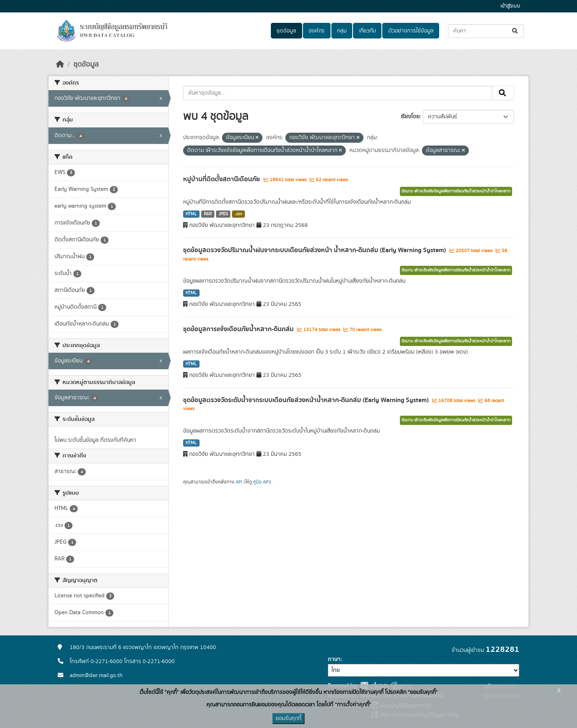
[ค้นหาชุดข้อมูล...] (486, 31)
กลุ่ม (342, 31)
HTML (191, 214)
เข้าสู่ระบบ (510, 6)
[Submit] (515, 31)
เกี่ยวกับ (367, 31)
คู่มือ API (261, 482)
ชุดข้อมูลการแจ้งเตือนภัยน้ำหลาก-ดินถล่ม (239, 329)
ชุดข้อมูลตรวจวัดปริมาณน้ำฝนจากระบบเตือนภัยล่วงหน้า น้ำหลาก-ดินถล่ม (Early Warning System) (315, 250)
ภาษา (334, 659)
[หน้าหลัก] (60, 65)
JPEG (223, 214)
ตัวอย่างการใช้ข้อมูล (411, 31)
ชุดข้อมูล (286, 31)
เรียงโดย (410, 117)
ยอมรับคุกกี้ (288, 718)
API (239, 482)
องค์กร (317, 31)
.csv (238, 214)
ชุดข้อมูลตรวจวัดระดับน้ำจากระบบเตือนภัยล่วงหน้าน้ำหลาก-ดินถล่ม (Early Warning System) (307, 400)
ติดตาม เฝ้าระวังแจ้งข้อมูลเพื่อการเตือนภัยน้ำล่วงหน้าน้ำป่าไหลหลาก (456, 191)
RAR (208, 214)
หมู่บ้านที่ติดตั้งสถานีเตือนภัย (222, 179)
